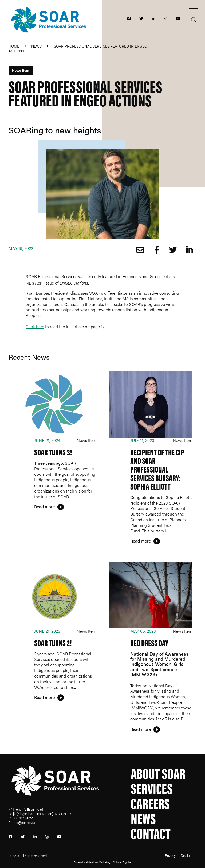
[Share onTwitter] (172, 250)
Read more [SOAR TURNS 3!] (44, 507)
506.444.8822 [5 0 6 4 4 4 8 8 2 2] (23, 818)
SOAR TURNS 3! (53, 452)
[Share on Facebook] (155, 250)
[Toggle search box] (192, 19)
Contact (151, 833)
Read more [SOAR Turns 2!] (44, 697)
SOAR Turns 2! (53, 642)
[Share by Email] (139, 250)
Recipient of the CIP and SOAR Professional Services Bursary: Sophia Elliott (157, 469)
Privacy (170, 855)
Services (152, 788)
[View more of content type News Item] (21, 70)
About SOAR (158, 773)
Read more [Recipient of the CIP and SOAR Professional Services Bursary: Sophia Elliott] (141, 541)
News (36, 46)
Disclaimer (189, 855)
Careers (150, 803)
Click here (35, 326)
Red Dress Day (149, 642)
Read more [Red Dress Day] (141, 729)
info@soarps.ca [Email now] (24, 823)
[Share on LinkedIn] (188, 250)
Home (14, 46)
